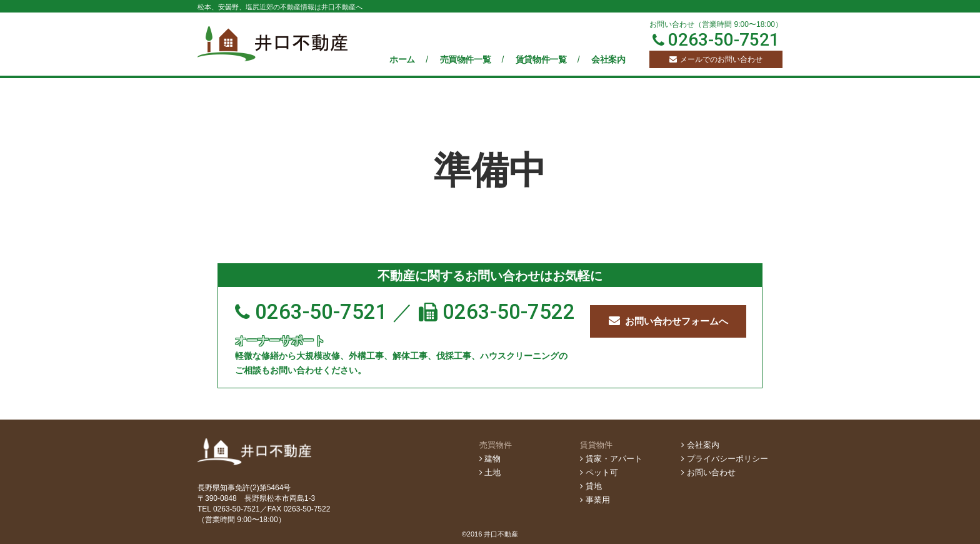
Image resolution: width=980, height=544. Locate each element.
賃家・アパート (611, 459)
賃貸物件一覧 (542, 59)
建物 (490, 459)
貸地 (591, 486)
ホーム (403, 59)
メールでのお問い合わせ (716, 59)
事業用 (595, 500)
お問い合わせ (708, 472)
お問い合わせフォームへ (668, 321)
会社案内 (608, 59)
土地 (490, 472)
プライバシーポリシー (725, 459)
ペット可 (599, 472)
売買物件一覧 (467, 59)
